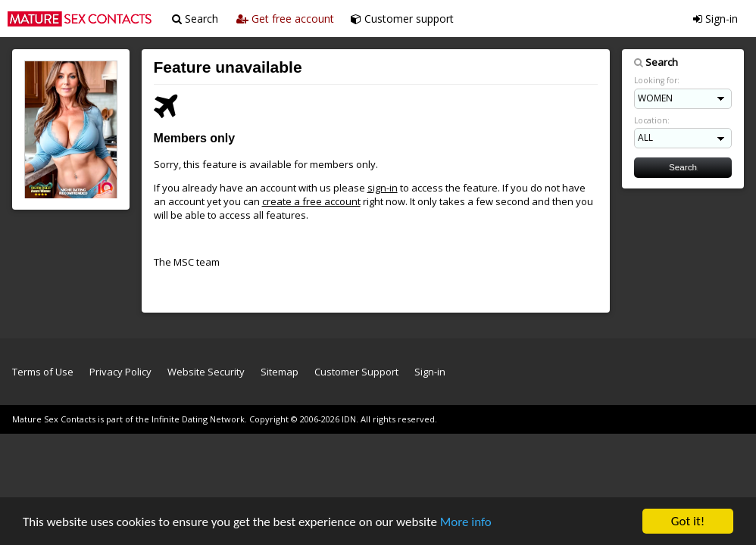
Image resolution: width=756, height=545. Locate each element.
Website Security (206, 372)
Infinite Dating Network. (199, 419)
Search (195, 19)
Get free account (285, 19)
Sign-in (715, 19)
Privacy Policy (120, 372)
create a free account (311, 201)
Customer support (402, 19)
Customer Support (356, 372)
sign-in (383, 188)
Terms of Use (43, 372)
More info (466, 523)
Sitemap (280, 372)
